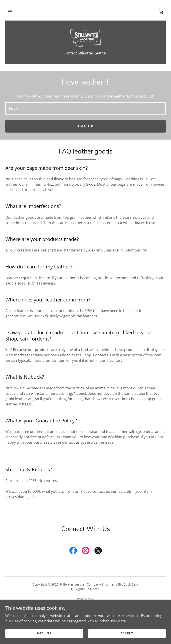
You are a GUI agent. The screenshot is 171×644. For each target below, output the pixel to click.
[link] (161, 12)
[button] (10, 12)
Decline (44, 633)
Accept (127, 633)
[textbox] (85, 109)
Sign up (85, 126)
